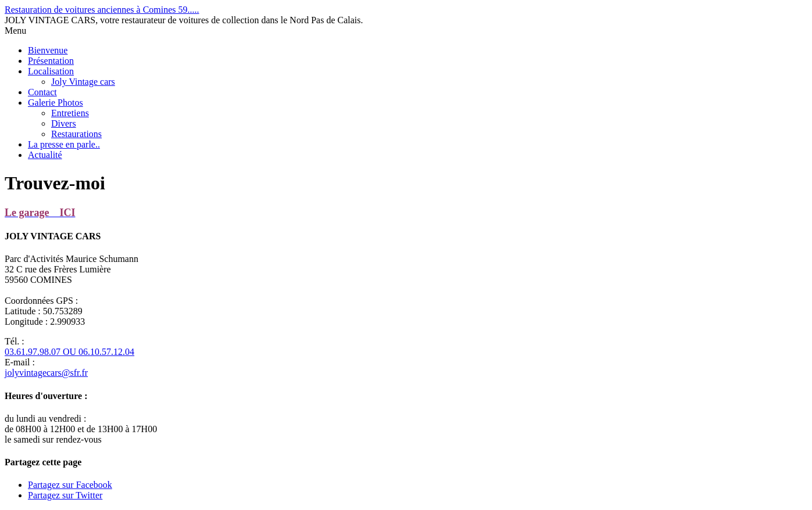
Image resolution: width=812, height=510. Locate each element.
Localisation (51, 71)
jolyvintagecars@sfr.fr (46, 373)
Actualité (45, 155)
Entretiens (70, 113)
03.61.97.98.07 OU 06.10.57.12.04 (69, 352)
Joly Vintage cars (83, 82)
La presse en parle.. (64, 144)
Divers (64, 123)
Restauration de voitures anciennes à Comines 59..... (102, 10)
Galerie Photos (56, 103)
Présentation (51, 61)
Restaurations (76, 134)
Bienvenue (48, 50)
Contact (42, 92)
